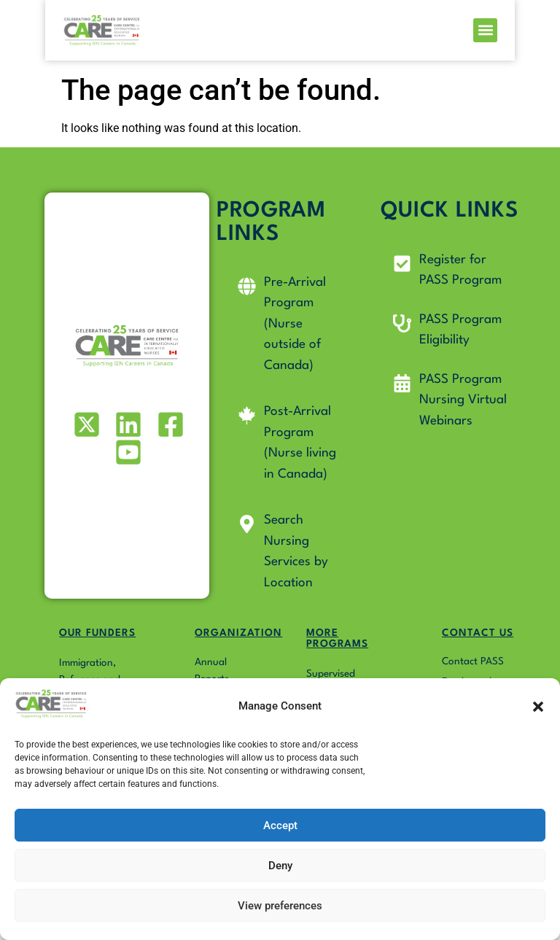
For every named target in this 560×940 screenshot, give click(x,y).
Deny (280, 866)
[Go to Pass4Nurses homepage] (65, 34)
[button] (538, 707)
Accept (280, 826)
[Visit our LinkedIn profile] (127, 424)
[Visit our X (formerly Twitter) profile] (85, 424)
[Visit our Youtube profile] (127, 452)
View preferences (280, 906)
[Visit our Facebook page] (169, 424)
